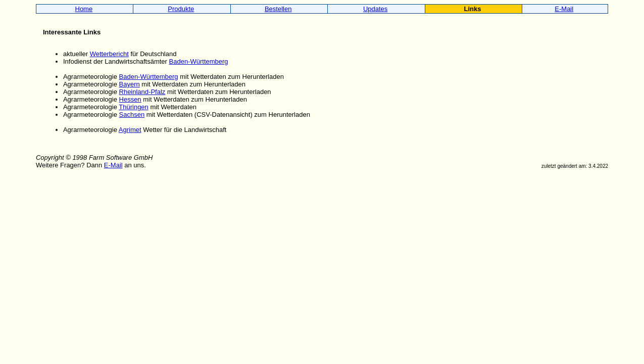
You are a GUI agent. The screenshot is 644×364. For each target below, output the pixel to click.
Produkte (181, 9)
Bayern (130, 84)
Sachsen (132, 115)
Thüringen (134, 107)
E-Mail (564, 9)
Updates (375, 9)
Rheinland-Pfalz (142, 92)
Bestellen (278, 9)
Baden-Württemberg (199, 61)
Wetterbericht (109, 54)
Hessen (130, 99)
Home (84, 9)
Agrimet (130, 130)
